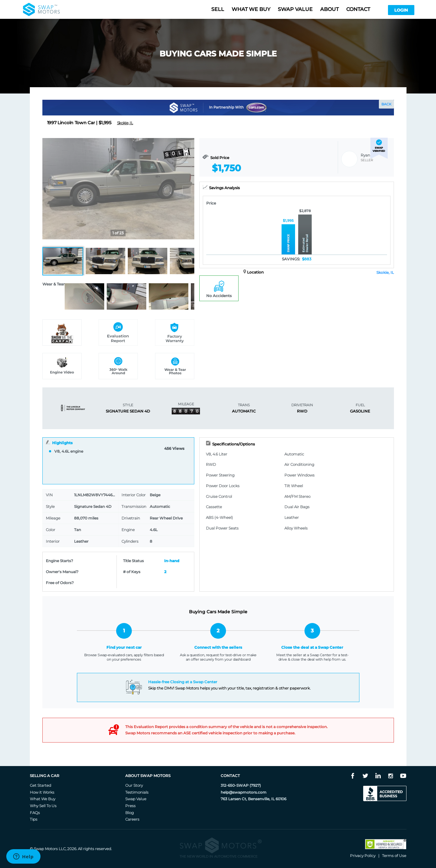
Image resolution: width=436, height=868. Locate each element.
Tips (34, 819)
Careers (132, 819)
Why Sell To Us (43, 806)
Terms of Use (394, 856)
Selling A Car (45, 776)
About (329, 9)
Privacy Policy (363, 856)
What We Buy (43, 799)
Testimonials (137, 792)
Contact (358, 9)
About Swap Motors (148, 776)
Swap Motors (46, 849)
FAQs (35, 813)
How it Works (42, 792)
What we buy (251, 9)
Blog (129, 813)
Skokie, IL (385, 272)
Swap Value (136, 799)
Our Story (134, 785)
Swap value (295, 9)
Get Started (40, 785)
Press (130, 806)
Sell (218, 9)
